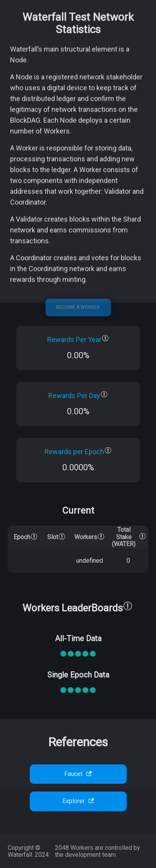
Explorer (78, 801)
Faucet (78, 774)
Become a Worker (78, 318)
